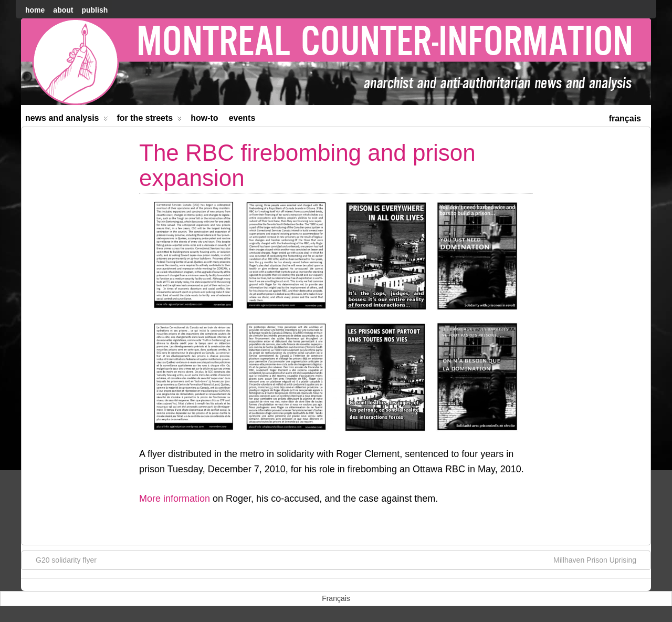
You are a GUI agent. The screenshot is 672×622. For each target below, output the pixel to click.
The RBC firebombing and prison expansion (307, 165)
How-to (204, 118)
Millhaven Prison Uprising (600, 559)
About (63, 10)
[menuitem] (625, 117)
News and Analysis (67, 120)
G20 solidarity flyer (61, 559)
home (35, 10)
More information (175, 499)
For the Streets (150, 120)
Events (242, 118)
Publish (94, 10)
